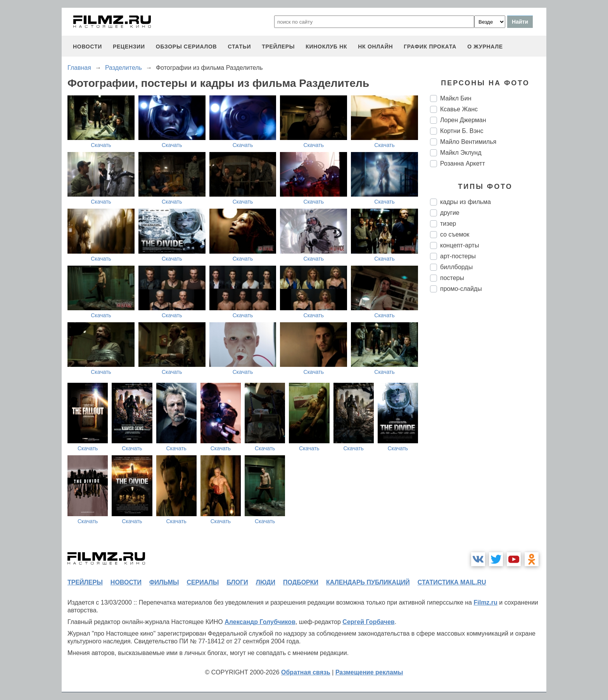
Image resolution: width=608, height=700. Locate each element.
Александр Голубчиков (260, 622)
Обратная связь (306, 672)
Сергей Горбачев (368, 622)
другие (450, 213)
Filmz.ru (485, 602)
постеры (452, 278)
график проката (430, 47)
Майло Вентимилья (468, 142)
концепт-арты (459, 245)
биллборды (456, 267)
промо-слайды (461, 289)
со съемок (455, 234)
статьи (239, 47)
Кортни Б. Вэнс (462, 131)
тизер (448, 224)
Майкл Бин (456, 98)
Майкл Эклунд (461, 153)
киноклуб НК (326, 47)
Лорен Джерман (463, 120)
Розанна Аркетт (463, 163)
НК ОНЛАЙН (375, 47)
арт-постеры (458, 256)
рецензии (129, 47)
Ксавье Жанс (459, 109)
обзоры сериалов (187, 47)
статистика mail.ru (452, 582)
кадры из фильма (465, 202)
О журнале (485, 47)
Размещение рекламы (369, 672)
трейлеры (278, 47)
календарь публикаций (368, 582)
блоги (237, 582)
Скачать (101, 145)
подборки (301, 582)
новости (87, 47)
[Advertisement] (488, 428)
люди (266, 582)
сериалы (203, 582)
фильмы (164, 582)
